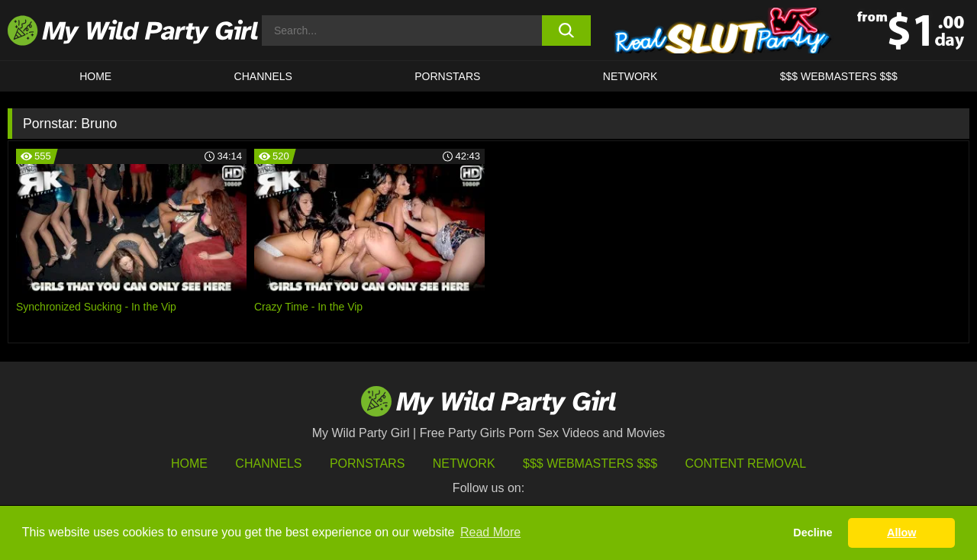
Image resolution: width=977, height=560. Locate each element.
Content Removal (746, 463)
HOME (95, 76)
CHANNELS (263, 76)
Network (630, 76)
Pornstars (447, 76)
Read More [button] (490, 532)
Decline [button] (813, 533)
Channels (268, 463)
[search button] (567, 31)
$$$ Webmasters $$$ (590, 463)
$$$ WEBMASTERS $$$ (839, 76)
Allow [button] (901, 533)
